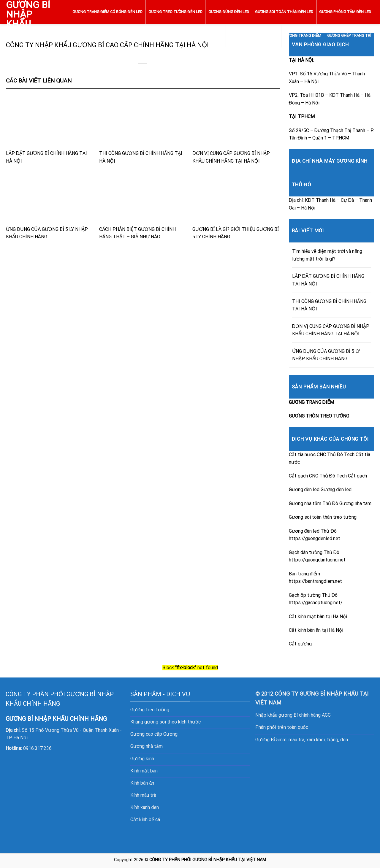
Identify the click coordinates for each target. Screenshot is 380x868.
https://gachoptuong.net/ (316, 603)
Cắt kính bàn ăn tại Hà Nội (316, 630)
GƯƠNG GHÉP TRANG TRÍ (349, 35)
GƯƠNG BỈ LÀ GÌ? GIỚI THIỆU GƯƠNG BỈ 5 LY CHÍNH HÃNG (236, 205)
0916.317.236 (37, 748)
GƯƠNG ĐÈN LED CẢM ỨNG (199, 35)
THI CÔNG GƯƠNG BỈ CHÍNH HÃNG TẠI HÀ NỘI (143, 129)
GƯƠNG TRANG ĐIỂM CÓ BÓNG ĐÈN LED (107, 12)
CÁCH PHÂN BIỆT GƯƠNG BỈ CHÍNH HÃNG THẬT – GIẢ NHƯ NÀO (143, 205)
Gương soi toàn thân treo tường (323, 517)
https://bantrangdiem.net (315, 581)
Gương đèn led (336, 489)
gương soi (155, 722)
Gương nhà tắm (147, 746)
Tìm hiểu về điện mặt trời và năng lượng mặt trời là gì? (327, 255)
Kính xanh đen (145, 807)
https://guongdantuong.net (317, 560)
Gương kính (142, 759)
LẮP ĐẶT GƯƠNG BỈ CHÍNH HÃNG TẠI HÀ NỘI (50, 129)
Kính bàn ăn (142, 783)
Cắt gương (300, 644)
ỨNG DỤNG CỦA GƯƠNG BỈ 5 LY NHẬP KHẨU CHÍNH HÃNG (50, 205)
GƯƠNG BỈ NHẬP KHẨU (28, 14)
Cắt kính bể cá (145, 819)
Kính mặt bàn (144, 771)
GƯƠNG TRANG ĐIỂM (303, 35)
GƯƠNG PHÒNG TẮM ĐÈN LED (345, 12)
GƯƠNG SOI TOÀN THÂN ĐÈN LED (284, 12)
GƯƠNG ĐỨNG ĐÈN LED (229, 12)
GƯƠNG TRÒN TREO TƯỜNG (254, 35)
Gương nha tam (355, 503)
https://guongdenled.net (315, 538)
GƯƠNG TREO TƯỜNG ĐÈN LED (175, 12)
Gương (170, 734)
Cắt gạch (357, 476)
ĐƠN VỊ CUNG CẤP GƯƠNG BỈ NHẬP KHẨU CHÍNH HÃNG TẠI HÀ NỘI (236, 129)
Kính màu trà (143, 795)
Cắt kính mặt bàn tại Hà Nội (318, 617)
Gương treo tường (150, 710)
